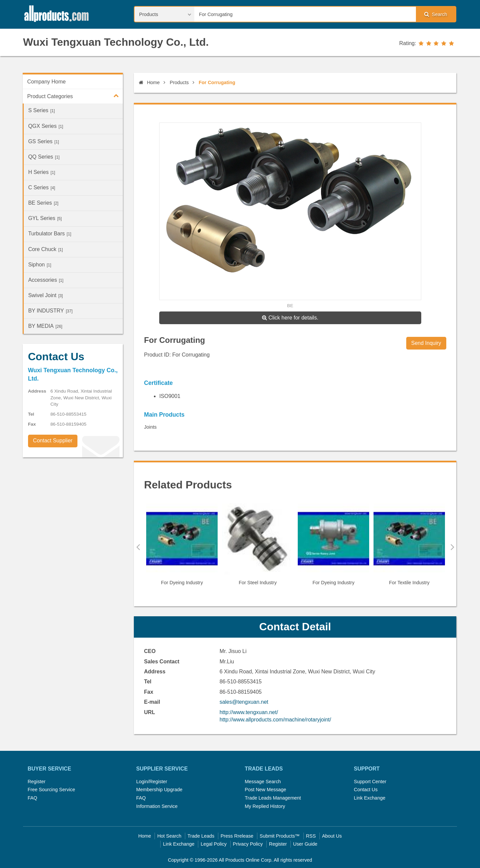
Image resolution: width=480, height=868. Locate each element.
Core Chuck (45, 249)
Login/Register (152, 782)
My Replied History (265, 806)
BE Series (43, 203)
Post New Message (265, 790)
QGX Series (46, 126)
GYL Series (45, 218)
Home (149, 82)
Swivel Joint (45, 295)
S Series (41, 110)
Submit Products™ (280, 836)
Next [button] (452, 547)
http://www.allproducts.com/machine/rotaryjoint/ (275, 720)
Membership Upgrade (159, 790)
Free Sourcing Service (51, 790)
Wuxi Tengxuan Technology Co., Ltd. (116, 42)
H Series (42, 172)
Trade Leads (201, 836)
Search (436, 14)
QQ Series (44, 157)
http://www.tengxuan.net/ (249, 712)
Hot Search (169, 836)
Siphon (40, 265)
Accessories (46, 280)
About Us (332, 836)
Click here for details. (290, 318)
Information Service (157, 806)
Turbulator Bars (50, 234)
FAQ (33, 798)
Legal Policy (214, 844)
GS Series (43, 141)
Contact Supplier (53, 441)
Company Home (46, 82)
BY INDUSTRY (50, 311)
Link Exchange (370, 798)
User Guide (305, 844)
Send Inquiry (426, 343)
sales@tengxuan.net (244, 702)
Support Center (370, 782)
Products (179, 82)
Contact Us (366, 790)
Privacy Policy (248, 844)
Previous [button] (138, 547)
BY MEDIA (45, 326)
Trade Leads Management (273, 798)
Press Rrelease (237, 836)
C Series (42, 187)
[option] (182, 547)
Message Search (263, 782)
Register (37, 782)
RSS (311, 836)
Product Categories (75, 95)
